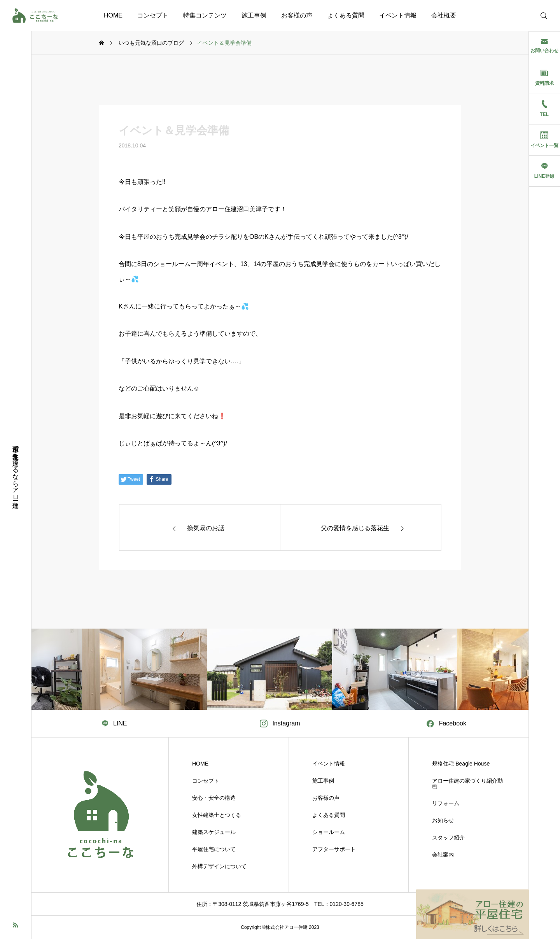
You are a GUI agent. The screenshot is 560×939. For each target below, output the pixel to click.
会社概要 (444, 15)
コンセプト (153, 15)
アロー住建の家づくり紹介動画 (467, 783)
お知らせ (443, 820)
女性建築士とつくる (217, 815)
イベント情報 (398, 15)
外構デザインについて (219, 866)
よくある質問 (346, 15)
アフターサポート (334, 849)
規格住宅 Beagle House (461, 764)
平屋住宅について (214, 849)
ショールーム (329, 832)
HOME (113, 15)
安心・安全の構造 (214, 798)
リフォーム (446, 803)
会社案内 (443, 855)
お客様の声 (297, 15)
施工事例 (254, 15)
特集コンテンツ (205, 15)
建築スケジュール (214, 832)
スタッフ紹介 (448, 837)
